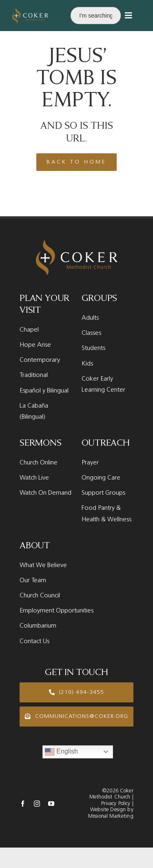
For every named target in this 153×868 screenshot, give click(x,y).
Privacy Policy (116, 804)
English (61, 752)
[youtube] (51, 804)
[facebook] (23, 804)
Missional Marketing (111, 816)
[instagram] (37, 804)
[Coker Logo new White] (30, 11)
